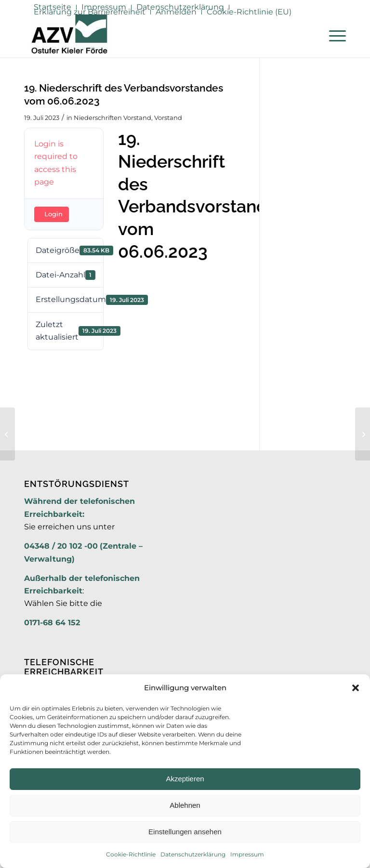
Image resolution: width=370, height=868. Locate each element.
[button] (356, 688)
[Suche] (310, 36)
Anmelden (176, 12)
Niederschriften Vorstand (112, 118)
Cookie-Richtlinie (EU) (249, 12)
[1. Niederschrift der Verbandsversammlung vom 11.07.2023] (363, 434)
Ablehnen (185, 805)
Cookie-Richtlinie (131, 854)
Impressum (247, 854)
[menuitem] (90, 12)
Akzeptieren (185, 779)
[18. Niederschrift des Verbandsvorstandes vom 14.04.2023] (7, 434)
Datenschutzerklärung (193, 854)
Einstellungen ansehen (185, 832)
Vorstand (168, 118)
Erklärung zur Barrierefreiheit (90, 12)
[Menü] (333, 36)
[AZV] (69, 36)
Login (53, 214)
